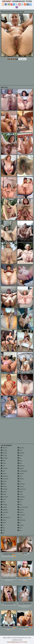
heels (20, 455)
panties (21, 486)
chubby (4, 505)
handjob (21, 453)
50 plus (4, 450)
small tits (21, 515)
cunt (3, 515)
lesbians (21, 466)
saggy (20, 499)
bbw (3, 471)
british (4, 494)
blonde (4, 486)
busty (3, 499)
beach (4, 474)
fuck (3, 530)
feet (3, 528)
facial (3, 523)
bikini (3, 484)
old (19, 481)
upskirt (21, 525)
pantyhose (22, 489)
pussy (20, 494)
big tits (4, 481)
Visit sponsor (22, 59)
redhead (21, 497)
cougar (4, 507)
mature (21, 474)
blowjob (4, 489)
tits (19, 523)
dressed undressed (8, 517)
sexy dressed (23, 507)
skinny (20, 512)
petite (20, 492)
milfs (20, 476)
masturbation (23, 471)
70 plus (4, 455)
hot (19, 458)
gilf (3, 533)
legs (20, 463)
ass (3, 466)
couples (4, 510)
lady (20, 461)
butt (3, 502)
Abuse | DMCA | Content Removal (12, 638)
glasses (21, 448)
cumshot (4, 512)
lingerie (21, 468)
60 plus (4, 453)
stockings (21, 520)
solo (20, 517)
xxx (19, 530)
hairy (20, 450)
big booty (5, 479)
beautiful (4, 476)
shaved (21, 510)
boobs (4, 492)
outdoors (21, 484)
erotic (3, 520)
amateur (4, 458)
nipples (21, 479)
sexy (20, 505)
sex (20, 502)
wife (20, 528)
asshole (4, 468)
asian (3, 463)
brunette (4, 497)
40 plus (4, 448)
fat (2, 525)
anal (3, 461)
